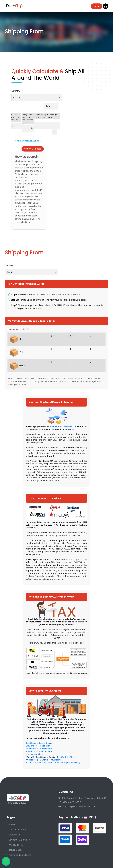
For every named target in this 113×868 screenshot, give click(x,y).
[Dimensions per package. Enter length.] (36, 125)
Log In (97, 6)
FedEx (61, 757)
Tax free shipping (17, 830)
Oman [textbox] (16, 97)
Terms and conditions (20, 855)
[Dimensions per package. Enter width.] (45, 125)
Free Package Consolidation (39, 749)
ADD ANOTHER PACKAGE (28, 141)
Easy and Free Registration (38, 746)
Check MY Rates (33, 149)
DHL (66, 757)
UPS (71, 757)
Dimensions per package (47, 116)
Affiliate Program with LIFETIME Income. (44, 760)
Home (12, 825)
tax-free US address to (63, 427)
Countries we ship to (19, 840)
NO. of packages (16, 117)
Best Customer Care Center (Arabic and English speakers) (53, 763)
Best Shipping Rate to (39, 743)
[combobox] (37, 97)
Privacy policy (16, 845)
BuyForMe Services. (35, 754)
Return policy (15, 850)
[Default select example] (51, 106)
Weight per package (28, 119)
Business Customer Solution (39, 751)
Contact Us (14, 835)
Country (16, 91)
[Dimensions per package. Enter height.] (56, 125)
